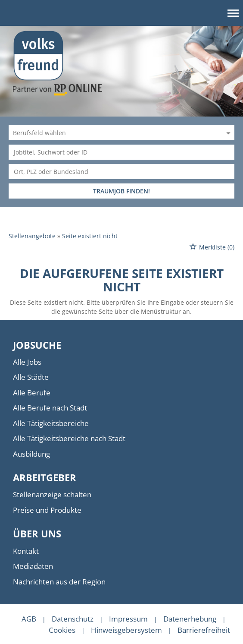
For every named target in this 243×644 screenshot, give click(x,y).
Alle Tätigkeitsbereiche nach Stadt (69, 438)
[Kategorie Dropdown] (227, 133)
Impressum (128, 619)
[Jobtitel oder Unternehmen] (121, 152)
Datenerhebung (190, 619)
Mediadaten (33, 566)
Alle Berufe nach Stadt (50, 408)
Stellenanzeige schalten (52, 494)
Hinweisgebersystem (126, 630)
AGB (29, 619)
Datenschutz (73, 619)
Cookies (62, 630)
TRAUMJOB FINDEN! (121, 191)
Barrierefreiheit (204, 630)
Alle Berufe (32, 393)
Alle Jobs (27, 362)
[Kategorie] (113, 133)
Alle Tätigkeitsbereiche (51, 423)
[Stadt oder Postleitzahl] (121, 172)
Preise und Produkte (47, 510)
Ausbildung (31, 454)
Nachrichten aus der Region (59, 582)
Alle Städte (31, 377)
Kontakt (26, 551)
